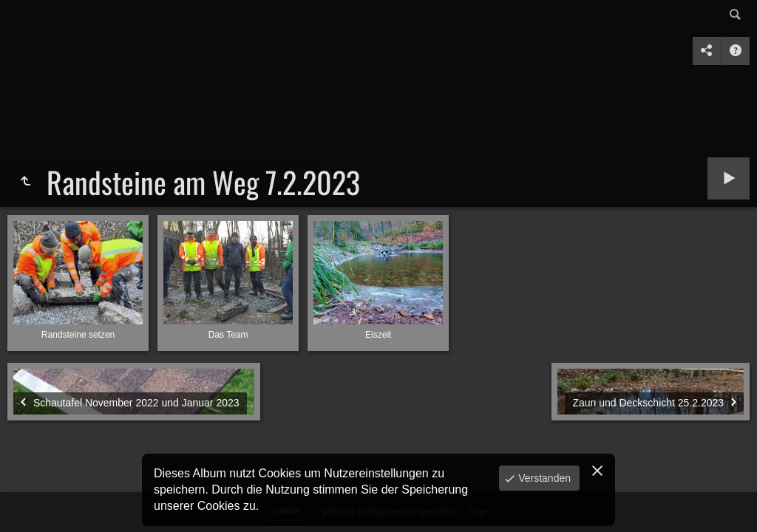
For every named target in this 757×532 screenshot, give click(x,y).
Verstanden (543, 478)
